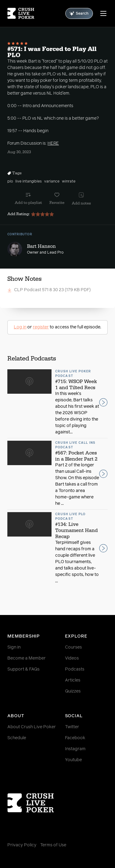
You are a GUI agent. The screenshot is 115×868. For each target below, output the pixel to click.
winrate (69, 182)
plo (10, 182)
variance (52, 182)
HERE (53, 143)
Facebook (75, 738)
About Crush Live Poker (32, 727)
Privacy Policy (22, 845)
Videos (72, 658)
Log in (20, 327)
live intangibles (29, 182)
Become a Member (27, 658)
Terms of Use (53, 845)
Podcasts (75, 669)
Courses (73, 647)
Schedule (17, 738)
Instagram (75, 749)
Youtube (73, 760)
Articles (73, 680)
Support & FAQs (23, 669)
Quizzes (73, 691)
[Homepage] (21, 13)
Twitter (72, 727)
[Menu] (103, 13)
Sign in (14, 647)
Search (79, 14)
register (41, 327)
